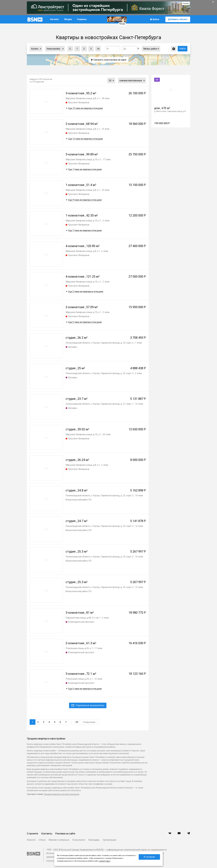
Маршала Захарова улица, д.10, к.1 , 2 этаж (88, 221)
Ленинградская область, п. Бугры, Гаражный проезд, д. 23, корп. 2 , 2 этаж (104, 373)
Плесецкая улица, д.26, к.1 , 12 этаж (84, 679)
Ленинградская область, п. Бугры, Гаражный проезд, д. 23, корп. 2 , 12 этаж (104, 526)
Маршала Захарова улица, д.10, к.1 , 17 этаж (88, 159)
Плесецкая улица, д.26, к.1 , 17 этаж (84, 648)
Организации (109, 840)
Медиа (68, 19)
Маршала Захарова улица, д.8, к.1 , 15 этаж (88, 129)
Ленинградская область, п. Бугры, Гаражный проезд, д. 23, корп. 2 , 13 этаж (104, 587)
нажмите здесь (105, 861)
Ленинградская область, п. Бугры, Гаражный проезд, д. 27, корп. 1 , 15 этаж (104, 404)
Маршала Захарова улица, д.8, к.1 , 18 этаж (88, 98)
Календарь (94, 840)
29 (77, 722)
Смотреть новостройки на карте (110, 60)
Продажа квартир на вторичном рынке (62, 794)
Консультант (79, 840)
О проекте (33, 834)
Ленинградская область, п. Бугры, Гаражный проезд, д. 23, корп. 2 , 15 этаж (104, 557)
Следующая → (90, 722)
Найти (183, 49)
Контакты (47, 834)
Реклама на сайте (65, 834)
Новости (31, 840)
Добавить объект (178, 19)
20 (110, 81)
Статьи (42, 840)
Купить (35, 49)
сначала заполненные (131, 81)
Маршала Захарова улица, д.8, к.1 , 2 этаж (87, 251)
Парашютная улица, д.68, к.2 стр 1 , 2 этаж (87, 618)
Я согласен (149, 857)
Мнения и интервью (59, 840)
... (41, 49)
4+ (97, 48)
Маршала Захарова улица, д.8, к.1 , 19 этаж (88, 190)
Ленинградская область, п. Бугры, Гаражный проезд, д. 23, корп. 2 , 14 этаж (104, 496)
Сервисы (82, 19)
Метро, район (150, 49)
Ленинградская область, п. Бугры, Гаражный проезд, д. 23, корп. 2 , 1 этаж (104, 343)
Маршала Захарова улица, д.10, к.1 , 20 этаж (88, 434)
